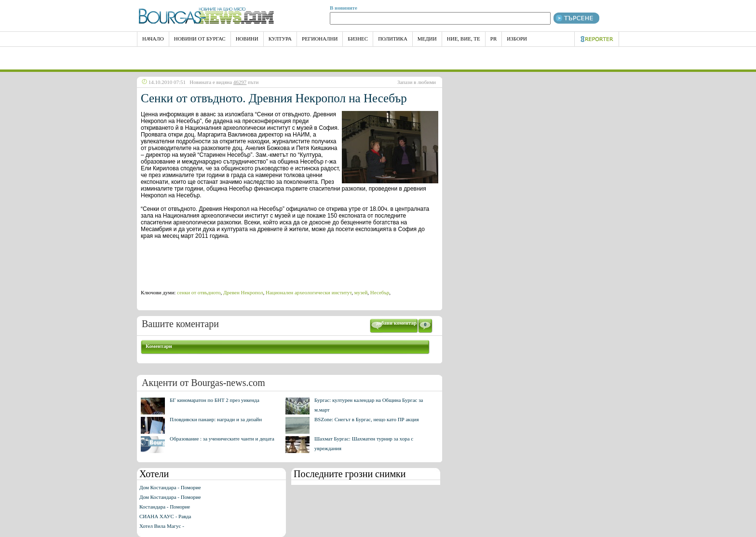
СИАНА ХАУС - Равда (165, 516)
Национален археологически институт (309, 292)
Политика (393, 39)
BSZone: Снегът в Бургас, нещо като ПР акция (367, 419)
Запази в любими (417, 82)
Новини (247, 39)
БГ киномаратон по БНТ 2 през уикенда (215, 400)
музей (361, 292)
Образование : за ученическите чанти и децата (222, 439)
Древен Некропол (243, 292)
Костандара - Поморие (165, 507)
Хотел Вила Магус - (162, 526)
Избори (517, 39)
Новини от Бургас (200, 39)
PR (493, 39)
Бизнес (358, 39)
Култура (280, 39)
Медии (427, 39)
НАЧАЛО (153, 39)
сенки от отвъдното (199, 292)
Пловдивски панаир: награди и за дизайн (216, 419)
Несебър (380, 292)
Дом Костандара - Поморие (170, 487)
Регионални (320, 39)
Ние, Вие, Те (464, 39)
